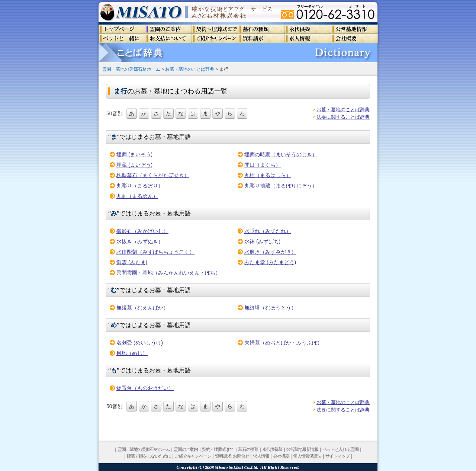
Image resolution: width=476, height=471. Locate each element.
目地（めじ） (132, 353)
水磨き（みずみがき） (270, 252)
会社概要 (281, 456)
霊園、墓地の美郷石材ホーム (131, 69)
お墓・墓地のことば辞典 (190, 69)
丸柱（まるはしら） (268, 175)
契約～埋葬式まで (218, 449)
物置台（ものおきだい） (145, 388)
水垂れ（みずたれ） (268, 231)
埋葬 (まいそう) (134, 154)
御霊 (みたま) (132, 262)
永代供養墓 (272, 449)
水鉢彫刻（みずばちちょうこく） (155, 252)
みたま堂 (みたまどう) (270, 262)
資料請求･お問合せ (232, 456)
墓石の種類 (248, 449)
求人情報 (261, 456)
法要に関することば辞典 (343, 117)
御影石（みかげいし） (142, 231)
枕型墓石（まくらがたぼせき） (153, 175)
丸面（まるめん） (137, 196)
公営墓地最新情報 (302, 449)
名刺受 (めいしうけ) (140, 343)
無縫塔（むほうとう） (270, 308)
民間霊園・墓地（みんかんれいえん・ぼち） (168, 273)
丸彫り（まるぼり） (140, 186)
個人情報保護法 (307, 456)
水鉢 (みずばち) (262, 241)
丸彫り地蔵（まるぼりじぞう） (281, 186)
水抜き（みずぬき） (140, 241)
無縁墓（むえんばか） (142, 308)
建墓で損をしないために (149, 456)
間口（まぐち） (263, 165)
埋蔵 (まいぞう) (134, 165)
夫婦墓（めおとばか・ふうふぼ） (283, 343)
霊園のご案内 (186, 449)
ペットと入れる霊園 (340, 449)
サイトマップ (337, 456)
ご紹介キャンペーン (193, 456)
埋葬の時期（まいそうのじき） (281, 154)
